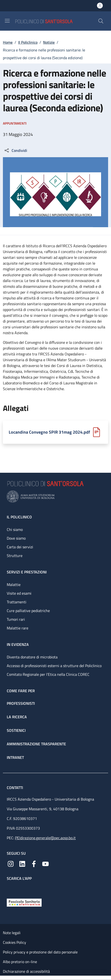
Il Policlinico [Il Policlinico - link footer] (19, 517)
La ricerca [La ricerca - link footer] (17, 717)
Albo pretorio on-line (20, 962)
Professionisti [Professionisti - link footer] (21, 703)
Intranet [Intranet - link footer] (15, 757)
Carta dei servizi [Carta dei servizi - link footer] (20, 547)
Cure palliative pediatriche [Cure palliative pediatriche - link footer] (28, 611)
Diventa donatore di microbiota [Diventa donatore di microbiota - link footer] (32, 657)
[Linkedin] (22, 863)
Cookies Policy (15, 942)
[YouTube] (45, 863)
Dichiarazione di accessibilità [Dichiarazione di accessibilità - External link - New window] (26, 971)
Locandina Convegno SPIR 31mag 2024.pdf (49, 432)
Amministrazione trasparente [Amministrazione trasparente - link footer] (36, 744)
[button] (101, 21)
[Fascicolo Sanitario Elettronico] (24, 902)
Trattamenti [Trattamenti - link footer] (17, 602)
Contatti (15, 788)
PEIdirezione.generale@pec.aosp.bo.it (45, 838)
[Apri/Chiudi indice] (2, 978)
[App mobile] (11, 888)
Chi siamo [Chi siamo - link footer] (15, 529)
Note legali (12, 933)
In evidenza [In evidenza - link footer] (18, 644)
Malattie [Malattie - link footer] (14, 585)
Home (8, 42)
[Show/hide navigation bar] (7, 21)
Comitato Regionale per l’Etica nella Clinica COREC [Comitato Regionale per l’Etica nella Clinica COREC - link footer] (48, 674)
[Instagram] (11, 863)
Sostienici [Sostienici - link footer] (16, 730)
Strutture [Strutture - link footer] (15, 556)
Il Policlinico (28, 42)
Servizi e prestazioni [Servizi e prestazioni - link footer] (27, 572)
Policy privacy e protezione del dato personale (40, 952)
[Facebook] (34, 863)
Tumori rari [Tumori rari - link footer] (16, 619)
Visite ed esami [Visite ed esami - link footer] (19, 593)
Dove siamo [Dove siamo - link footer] (16, 538)
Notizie (49, 42)
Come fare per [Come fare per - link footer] (21, 691)
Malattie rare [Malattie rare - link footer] (18, 628)
